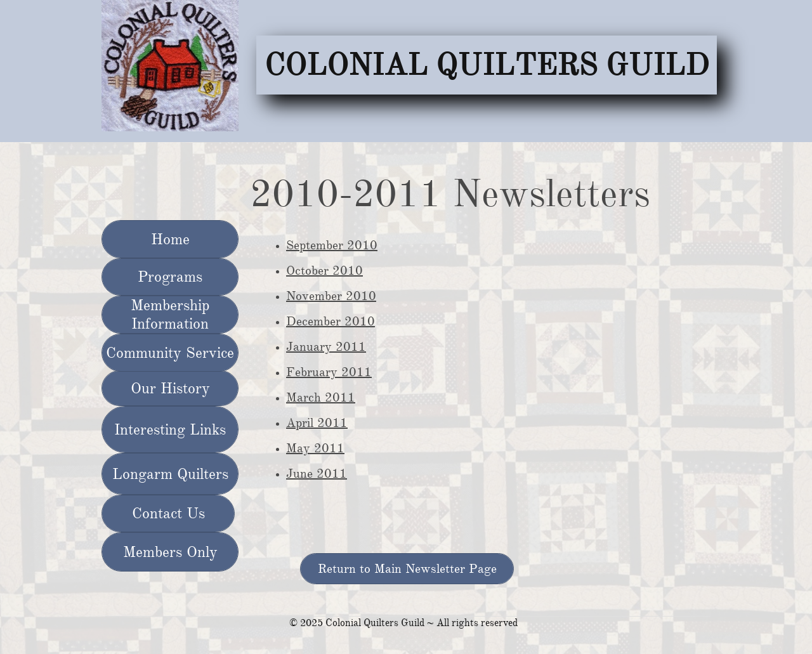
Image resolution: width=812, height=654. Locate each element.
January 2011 (326, 347)
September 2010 (332, 245)
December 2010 (331, 321)
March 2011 (321, 397)
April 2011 (317, 423)
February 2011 (329, 372)
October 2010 (324, 271)
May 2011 (315, 448)
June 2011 (317, 474)
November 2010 (331, 296)
